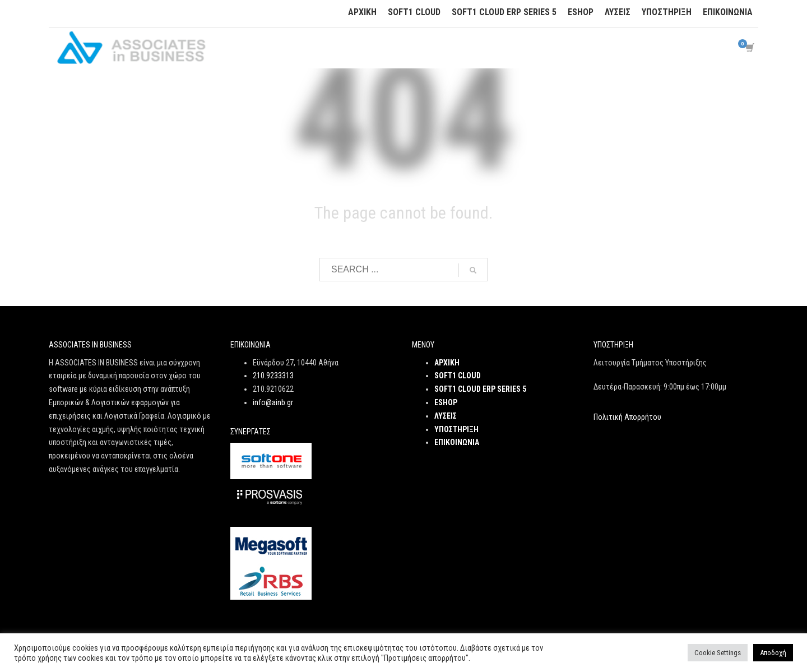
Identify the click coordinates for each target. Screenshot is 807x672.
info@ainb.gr (273, 402)
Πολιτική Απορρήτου (627, 417)
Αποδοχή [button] (773, 653)
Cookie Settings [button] (718, 653)
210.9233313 (273, 376)
